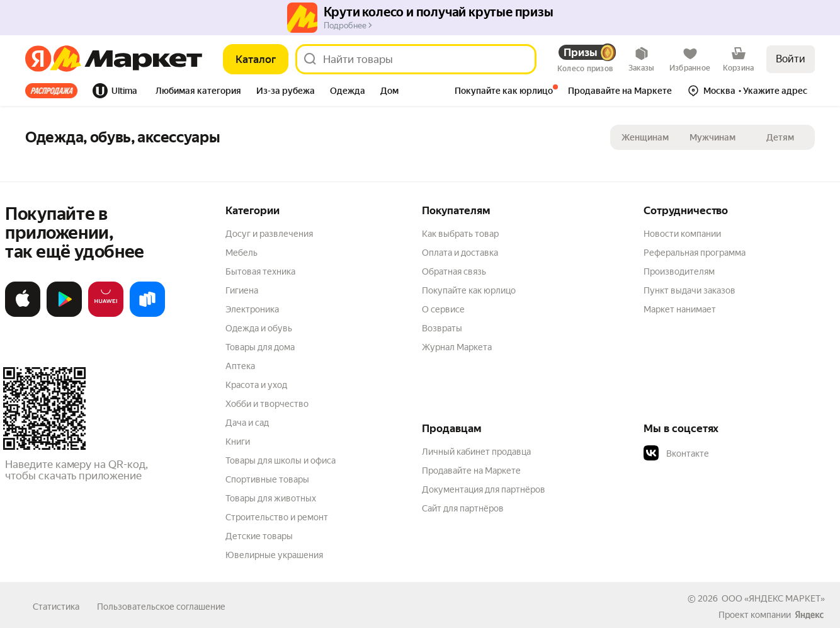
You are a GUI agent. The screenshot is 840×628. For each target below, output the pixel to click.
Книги (238, 442)
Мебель (241, 253)
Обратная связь (454, 271)
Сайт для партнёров (463, 508)
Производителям (679, 271)
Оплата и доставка (460, 253)
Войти (791, 59)
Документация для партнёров (484, 489)
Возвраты (442, 328)
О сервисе (443, 309)
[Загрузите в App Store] (23, 314)
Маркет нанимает (680, 309)
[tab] (55, 91)
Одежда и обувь (259, 328)
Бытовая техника (260, 271)
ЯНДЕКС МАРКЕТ (785, 598)
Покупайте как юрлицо (469, 290)
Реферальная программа (695, 253)
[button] (198, 92)
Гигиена (242, 290)
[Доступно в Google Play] (64, 314)
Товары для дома (260, 347)
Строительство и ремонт (277, 517)
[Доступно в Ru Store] (147, 314)
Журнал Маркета (457, 347)
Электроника (252, 309)
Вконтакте (676, 454)
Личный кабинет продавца (476, 452)
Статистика (56, 607)
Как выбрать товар (460, 234)
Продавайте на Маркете (471, 471)
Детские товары (259, 536)
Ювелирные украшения (274, 555)
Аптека (240, 366)
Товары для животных (271, 498)
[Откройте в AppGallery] (106, 314)
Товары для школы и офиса (281, 460)
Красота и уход (256, 385)
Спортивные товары (267, 479)
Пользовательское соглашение (161, 607)
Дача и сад (247, 423)
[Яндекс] (38, 59)
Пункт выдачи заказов (690, 290)
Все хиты (51, 91)
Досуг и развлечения (269, 234)
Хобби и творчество (267, 404)
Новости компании (682, 234)
